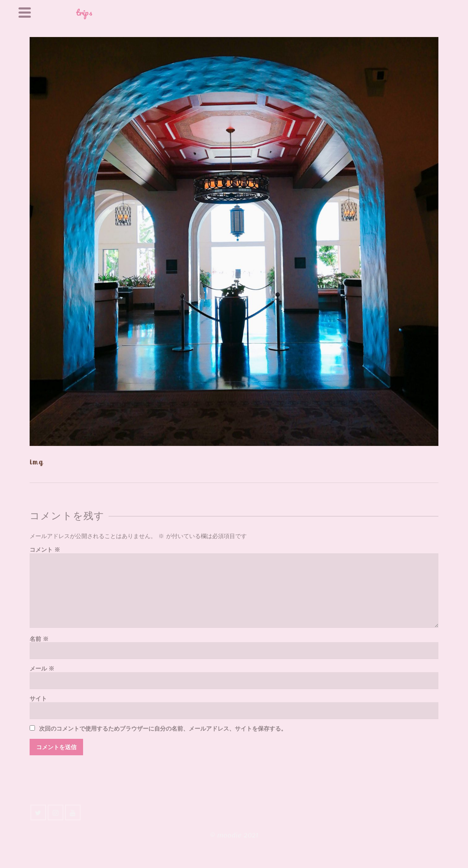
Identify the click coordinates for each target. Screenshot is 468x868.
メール (42, 669)
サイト (38, 699)
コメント (45, 550)
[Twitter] (38, 812)
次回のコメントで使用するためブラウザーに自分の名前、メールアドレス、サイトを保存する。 (163, 729)
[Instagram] (56, 812)
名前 (39, 639)
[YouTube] (73, 812)
